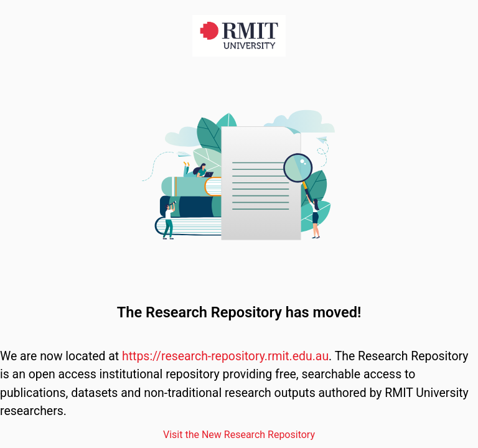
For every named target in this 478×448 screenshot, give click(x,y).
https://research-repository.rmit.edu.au (225, 356)
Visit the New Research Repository (239, 435)
